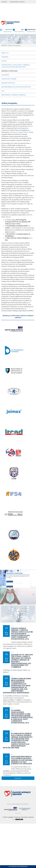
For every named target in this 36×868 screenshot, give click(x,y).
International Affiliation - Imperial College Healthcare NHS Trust (16, 66)
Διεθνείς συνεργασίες (9, 71)
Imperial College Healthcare (20, 132)
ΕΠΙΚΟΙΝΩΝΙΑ (31, 30)
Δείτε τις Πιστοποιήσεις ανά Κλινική (18, 804)
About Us (5, 53)
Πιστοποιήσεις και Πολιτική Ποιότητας (16, 87)
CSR (3, 91)
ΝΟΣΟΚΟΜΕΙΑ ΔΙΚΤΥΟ (17, 2)
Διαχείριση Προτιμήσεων (18, 867)
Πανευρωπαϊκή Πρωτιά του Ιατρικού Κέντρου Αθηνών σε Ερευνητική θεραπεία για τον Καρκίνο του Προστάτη (22, 760)
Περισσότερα (10, 587)
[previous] (3, 594)
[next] (33, 594)
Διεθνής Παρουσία (8, 83)
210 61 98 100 (8, 30)
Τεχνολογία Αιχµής (9, 79)
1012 (22, 30)
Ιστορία (4, 61)
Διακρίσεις (5, 75)
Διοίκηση (5, 57)
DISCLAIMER (18, 813)
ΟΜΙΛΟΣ (4, 2)
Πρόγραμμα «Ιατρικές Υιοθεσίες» (14, 95)
